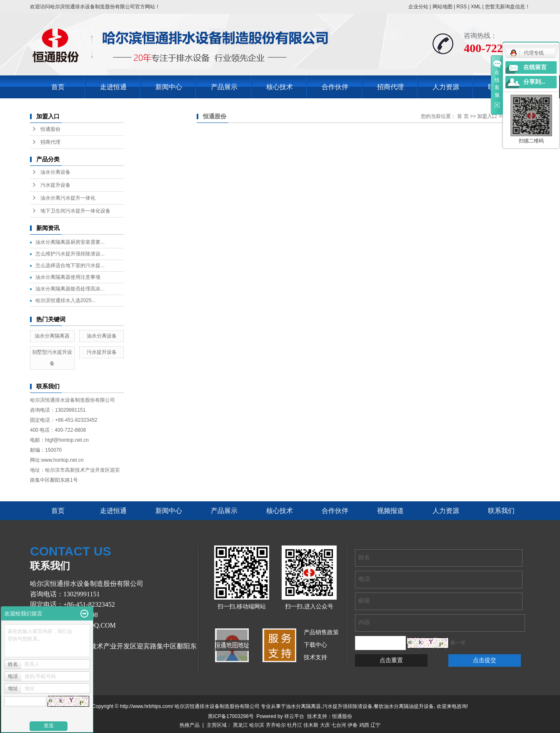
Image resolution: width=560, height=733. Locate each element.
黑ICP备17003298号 (231, 716)
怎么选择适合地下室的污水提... (70, 265)
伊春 (352, 725)
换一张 (458, 643)
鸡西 (364, 725)
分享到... (534, 82)
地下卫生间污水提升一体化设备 (75, 211)
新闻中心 (169, 87)
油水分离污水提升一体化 (68, 198)
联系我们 (501, 511)
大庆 (325, 725)
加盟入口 (487, 116)
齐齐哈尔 (276, 725)
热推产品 (190, 725)
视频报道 (390, 511)
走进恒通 (113, 87)
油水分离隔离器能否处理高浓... (70, 289)
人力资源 (446, 87)
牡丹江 (295, 725)
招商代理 (390, 87)
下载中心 (315, 645)
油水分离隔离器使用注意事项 (68, 277)
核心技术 (280, 87)
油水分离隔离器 (52, 336)
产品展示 (224, 87)
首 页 (463, 116)
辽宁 (375, 725)
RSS (461, 7)
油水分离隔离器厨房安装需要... (70, 242)
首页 (58, 87)
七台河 (339, 725)
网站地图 (442, 7)
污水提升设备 (55, 185)
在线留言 (535, 67)
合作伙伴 (335, 87)
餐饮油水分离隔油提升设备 (404, 706)
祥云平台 (294, 716)
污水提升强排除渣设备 (347, 706)
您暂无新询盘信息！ (507, 7)
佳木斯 (311, 725)
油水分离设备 (55, 172)
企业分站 (418, 7)
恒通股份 (50, 129)
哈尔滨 (257, 725)
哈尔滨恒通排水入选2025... (66, 300)
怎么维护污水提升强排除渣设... (70, 254)
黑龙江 (240, 725)
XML (476, 7)
